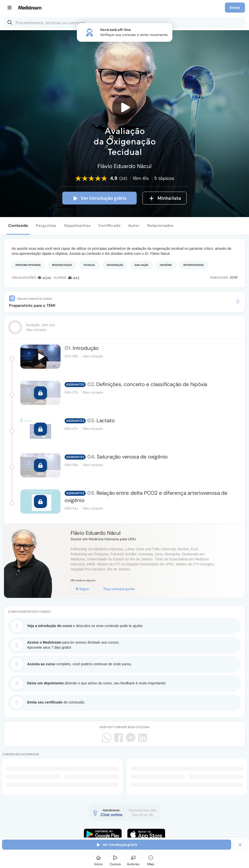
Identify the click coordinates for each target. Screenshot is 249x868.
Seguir (82, 589)
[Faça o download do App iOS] (146, 834)
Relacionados (160, 225)
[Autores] (133, 860)
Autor (134, 225)
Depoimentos (77, 225)
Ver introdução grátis (99, 198)
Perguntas (46, 225)
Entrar (235, 8)
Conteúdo (18, 225)
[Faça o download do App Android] (103, 834)
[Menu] (10, 8)
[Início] (98, 860)
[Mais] (151, 860)
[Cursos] (115, 860)
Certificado (109, 225)
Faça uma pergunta (119, 589)
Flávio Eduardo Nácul (96, 533)
